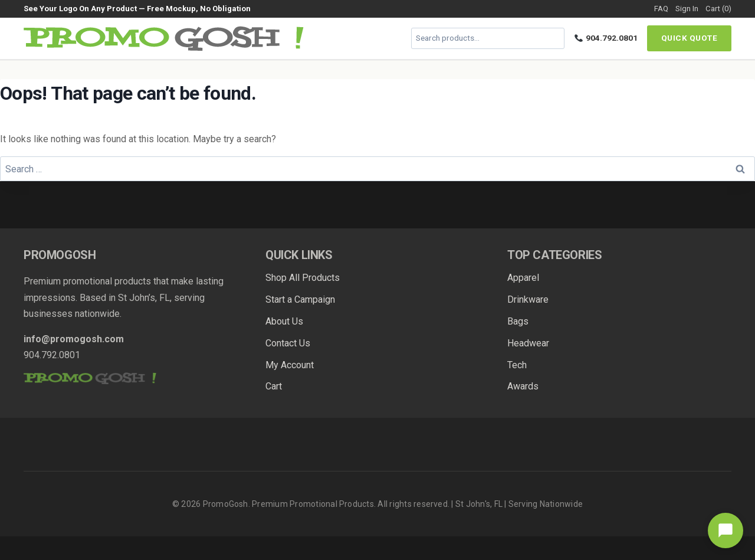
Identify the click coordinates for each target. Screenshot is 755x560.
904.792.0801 (606, 38)
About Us (284, 321)
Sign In (687, 9)
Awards (523, 386)
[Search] (554, 38)
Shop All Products (303, 278)
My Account (290, 365)
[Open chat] (726, 530)
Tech (517, 365)
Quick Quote (690, 38)
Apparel (523, 278)
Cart (274, 386)
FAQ (661, 9)
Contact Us (288, 343)
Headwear (528, 343)
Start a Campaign (300, 299)
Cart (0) (718, 9)
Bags (518, 321)
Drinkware (528, 299)
